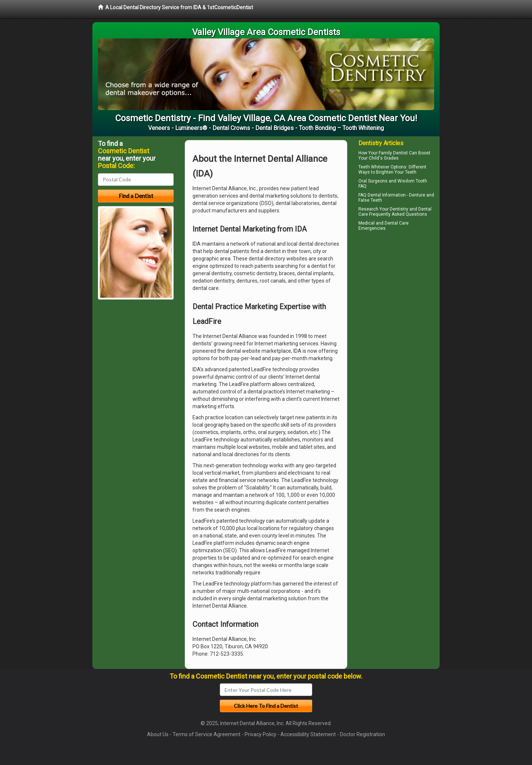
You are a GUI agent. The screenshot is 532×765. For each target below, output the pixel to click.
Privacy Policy (260, 734)
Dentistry (399, 209)
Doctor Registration (362, 734)
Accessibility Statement (308, 734)
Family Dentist (393, 153)
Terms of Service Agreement (207, 734)
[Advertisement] (396, 297)
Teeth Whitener (374, 167)
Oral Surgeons (373, 181)
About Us (158, 734)
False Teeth (370, 200)
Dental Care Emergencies (383, 226)
